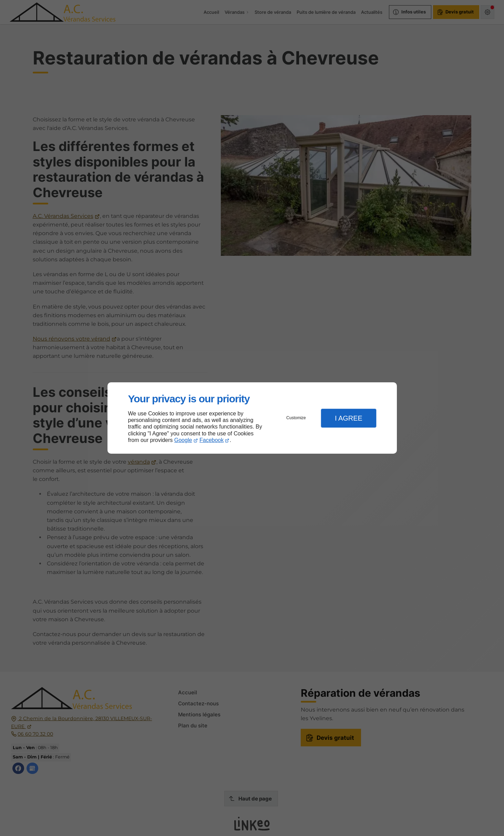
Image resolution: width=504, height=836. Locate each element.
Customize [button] (296, 418)
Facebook (212, 440)
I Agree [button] (349, 418)
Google (183, 440)
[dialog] (252, 418)
